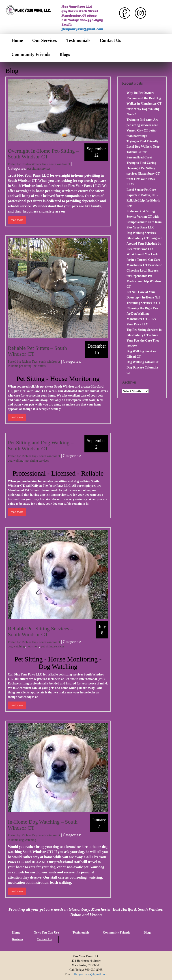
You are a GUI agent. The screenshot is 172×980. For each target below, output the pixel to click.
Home (17, 40)
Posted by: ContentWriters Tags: (29, 164)
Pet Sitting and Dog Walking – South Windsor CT (41, 445)
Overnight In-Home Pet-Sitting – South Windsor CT (43, 154)
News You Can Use (46, 933)
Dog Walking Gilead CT (143, 362)
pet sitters (40, 366)
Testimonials (78, 40)
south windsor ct (60, 164)
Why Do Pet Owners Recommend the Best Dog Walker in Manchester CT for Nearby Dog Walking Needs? (144, 104)
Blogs (65, 54)
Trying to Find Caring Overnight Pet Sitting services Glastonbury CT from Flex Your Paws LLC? (143, 174)
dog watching (16, 646)
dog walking (16, 461)
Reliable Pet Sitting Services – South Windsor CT (41, 631)
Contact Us (110, 40)
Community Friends (31, 54)
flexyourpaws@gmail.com (82, 29)
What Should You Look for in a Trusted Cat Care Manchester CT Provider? (144, 260)
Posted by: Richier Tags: (24, 362)
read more (17, 220)
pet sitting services (39, 169)
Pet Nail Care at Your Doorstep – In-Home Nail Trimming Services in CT (143, 297)
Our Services (45, 40)
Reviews (18, 939)
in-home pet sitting (20, 366)
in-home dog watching (22, 840)
